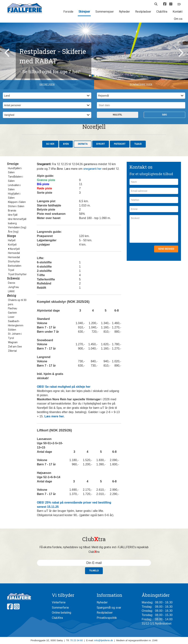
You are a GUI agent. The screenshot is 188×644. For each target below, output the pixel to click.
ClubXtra (162, 12)
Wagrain (13, 409)
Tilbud (138, 211)
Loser (11, 384)
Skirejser (84, 12)
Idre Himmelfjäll (17, 286)
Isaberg (12, 290)
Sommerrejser (105, 12)
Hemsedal (14, 320)
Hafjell (12, 307)
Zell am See (15, 413)
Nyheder (124, 12)
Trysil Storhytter (17, 341)
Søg (165, 181)
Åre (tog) (13, 298)
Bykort (101, 211)
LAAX (11, 358)
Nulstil (118, 181)
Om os (178, 19)
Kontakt (178, 12)
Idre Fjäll (13, 282)
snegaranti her (92, 235)
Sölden (12, 396)
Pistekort (120, 211)
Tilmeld (94, 637)
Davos (12, 350)
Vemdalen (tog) (17, 294)
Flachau (13, 375)
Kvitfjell (12, 311)
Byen (66, 211)
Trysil (11, 337)
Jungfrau (13, 354)
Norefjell (14, 316)
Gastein (12, 379)
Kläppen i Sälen (17, 269)
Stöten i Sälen (16, 273)
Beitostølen (15, 332)
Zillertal (12, 418)
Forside (68, 12)
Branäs (12, 277)
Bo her (50, 211)
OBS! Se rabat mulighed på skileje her (64, 453)
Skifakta (83, 211)
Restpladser (143, 12)
